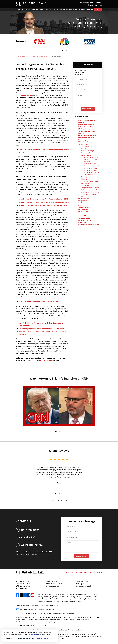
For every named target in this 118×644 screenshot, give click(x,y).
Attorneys (35, 9)
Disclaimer (74, 572)
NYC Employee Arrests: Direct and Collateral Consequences (42, 329)
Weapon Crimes (84, 199)
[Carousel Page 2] (67, 50)
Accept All (9, 638)
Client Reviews (59, 451)
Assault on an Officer (91, 157)
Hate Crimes (83, 222)
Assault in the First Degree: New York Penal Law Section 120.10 (43, 205)
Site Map (91, 572)
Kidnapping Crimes (88, 153)
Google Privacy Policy (52, 613)
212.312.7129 (95, 5)
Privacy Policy (83, 572)
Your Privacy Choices (25, 609)
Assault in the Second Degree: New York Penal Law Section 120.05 (44, 202)
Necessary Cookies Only (26, 638)
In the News (82, 9)
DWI (80, 205)
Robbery (84, 179)
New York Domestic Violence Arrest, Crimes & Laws (39, 302)
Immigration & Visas (85, 220)
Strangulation (86, 185)
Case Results (73, 9)
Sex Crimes (82, 203)
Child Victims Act (84, 218)
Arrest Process (54, 9)
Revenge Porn (83, 212)
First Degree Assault (91, 164)
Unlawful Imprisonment (89, 190)
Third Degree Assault (91, 175)
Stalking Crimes (86, 177)
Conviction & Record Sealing (88, 135)
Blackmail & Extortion (86, 129)
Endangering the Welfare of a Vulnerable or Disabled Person (91, 194)
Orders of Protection (85, 216)
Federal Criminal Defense (87, 127)
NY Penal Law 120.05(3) (92, 172)
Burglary (84, 149)
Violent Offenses (87, 146)
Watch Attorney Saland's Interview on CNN (59, 378)
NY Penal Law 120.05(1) (92, 168)
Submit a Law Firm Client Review (59, 501)
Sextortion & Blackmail (86, 125)
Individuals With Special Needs (89, 225)
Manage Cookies (51, 609)
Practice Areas (44, 9)
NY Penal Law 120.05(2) (92, 170)
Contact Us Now (88, 109)
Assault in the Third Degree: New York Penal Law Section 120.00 (43, 199)
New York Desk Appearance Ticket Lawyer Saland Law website (36, 620)
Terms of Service (67, 613)
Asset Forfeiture (84, 214)
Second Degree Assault (92, 166)
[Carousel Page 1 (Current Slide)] (63, 50)
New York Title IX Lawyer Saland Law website (30, 622)
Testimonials (64, 9)
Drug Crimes (83, 201)
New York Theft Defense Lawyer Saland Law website (33, 617)
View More (59, 432)
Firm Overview (26, 9)
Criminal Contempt (88, 151)
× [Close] (56, 631)
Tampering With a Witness (90, 188)
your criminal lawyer (24, 95)
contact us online (47, 360)
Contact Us (98, 9)
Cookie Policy (40, 609)
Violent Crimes (34, 56)
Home (18, 9)
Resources (90, 9)
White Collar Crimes (85, 142)
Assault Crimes (43, 56)
